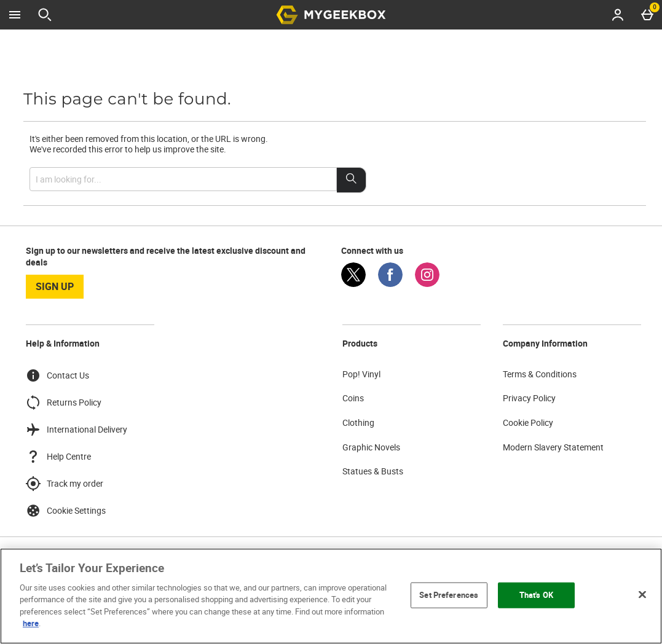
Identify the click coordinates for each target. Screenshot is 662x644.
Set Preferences (449, 595)
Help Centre (58, 457)
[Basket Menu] (647, 15)
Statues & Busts (373, 471)
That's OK (536, 595)
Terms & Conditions (540, 374)
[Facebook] (390, 284)
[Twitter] (353, 284)
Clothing (358, 422)
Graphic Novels (371, 447)
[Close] (642, 594)
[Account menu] (618, 15)
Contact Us (57, 375)
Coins (353, 398)
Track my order (65, 484)
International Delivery (77, 430)
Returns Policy (64, 402)
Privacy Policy (529, 398)
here (31, 623)
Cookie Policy (528, 422)
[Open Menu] (15, 15)
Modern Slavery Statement (553, 447)
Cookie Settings (66, 511)
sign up (55, 286)
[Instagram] (427, 284)
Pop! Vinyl (361, 374)
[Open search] (45, 15)
